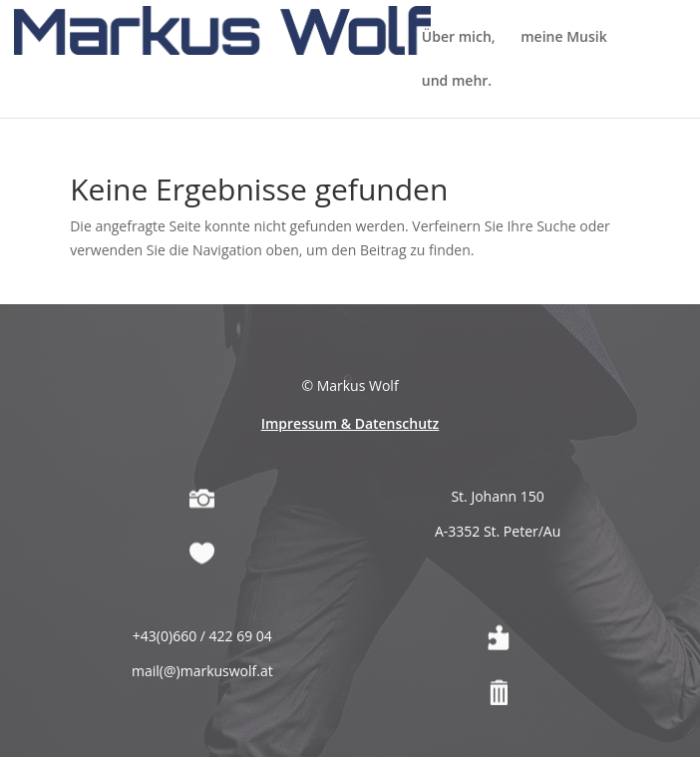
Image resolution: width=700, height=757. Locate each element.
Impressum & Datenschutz (350, 467)
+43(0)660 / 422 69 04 (202, 680)
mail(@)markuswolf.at (202, 715)
